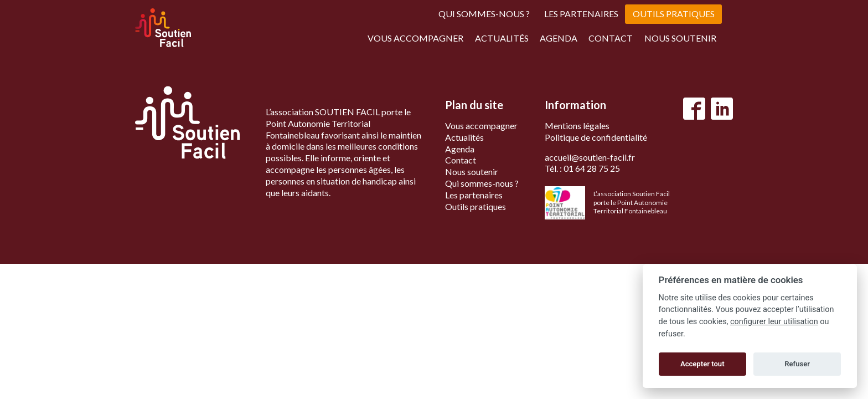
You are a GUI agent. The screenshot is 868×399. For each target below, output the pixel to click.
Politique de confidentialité (596, 137)
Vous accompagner (415, 38)
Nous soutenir (680, 38)
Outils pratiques (674, 14)
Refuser (797, 364)
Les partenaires (581, 14)
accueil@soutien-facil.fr (590, 157)
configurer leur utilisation (774, 322)
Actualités (502, 38)
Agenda (559, 38)
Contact (611, 38)
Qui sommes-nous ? (484, 14)
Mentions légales (577, 126)
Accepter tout (702, 364)
